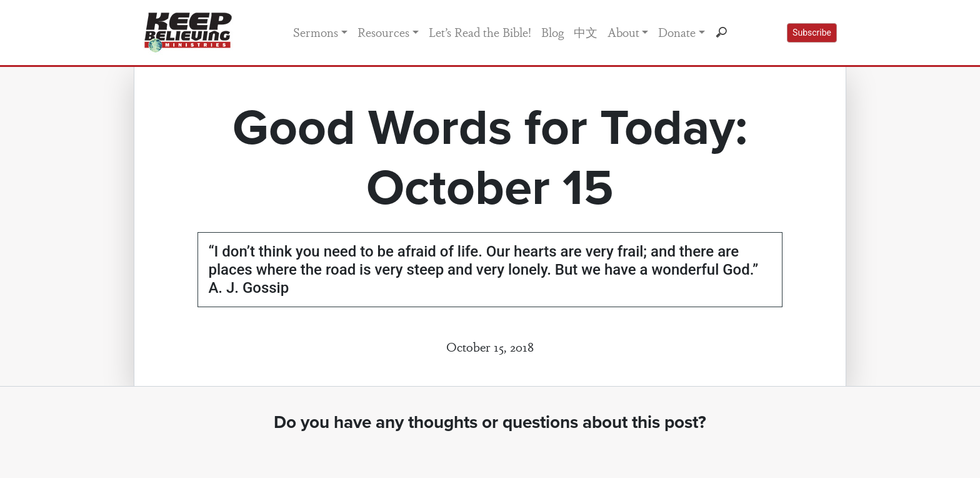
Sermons (316, 32)
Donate (677, 32)
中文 (586, 32)
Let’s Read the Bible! (480, 32)
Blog (552, 32)
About (623, 32)
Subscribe (812, 33)
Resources (383, 32)
